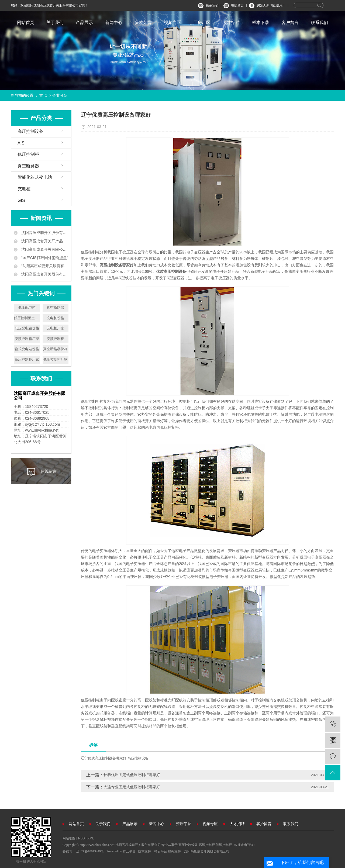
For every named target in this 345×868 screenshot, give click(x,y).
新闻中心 (114, 23)
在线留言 (237, 5)
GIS (21, 200)
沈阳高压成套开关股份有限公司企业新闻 (44, 233)
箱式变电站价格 (27, 349)
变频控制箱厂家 (27, 339)
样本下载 (261, 23)
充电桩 (24, 189)
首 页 (44, 95)
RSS (82, 838)
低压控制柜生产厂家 (27, 318)
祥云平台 (129, 851)
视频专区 (172, 23)
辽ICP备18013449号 (90, 851)
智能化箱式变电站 (35, 177)
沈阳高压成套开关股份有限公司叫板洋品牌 (44, 274)
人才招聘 (231, 23)
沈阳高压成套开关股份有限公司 (207, 851)
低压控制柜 (28, 154)
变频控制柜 (55, 339)
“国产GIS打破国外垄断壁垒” (44, 258)
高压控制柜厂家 (27, 359)
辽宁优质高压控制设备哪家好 (104, 758)
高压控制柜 (207, 845)
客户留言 (290, 23)
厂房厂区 (202, 23)
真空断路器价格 (55, 349)
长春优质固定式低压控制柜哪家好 (132, 775)
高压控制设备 (30, 131)
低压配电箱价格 (27, 328)
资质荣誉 (143, 23)
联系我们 (212, 5)
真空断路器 (28, 166)
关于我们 (55, 23)
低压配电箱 (27, 307)
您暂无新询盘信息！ (271, 5)
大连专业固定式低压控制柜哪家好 (132, 787)
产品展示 (84, 23)
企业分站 (60, 95)
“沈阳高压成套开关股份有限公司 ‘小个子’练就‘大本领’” (44, 266)
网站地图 (69, 838)
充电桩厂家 (55, 328)
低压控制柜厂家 (55, 359)
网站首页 (26, 23)
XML (91, 838)
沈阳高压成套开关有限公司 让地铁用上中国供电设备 (44, 249)
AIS (21, 143)
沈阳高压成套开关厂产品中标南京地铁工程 (44, 241)
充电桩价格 (55, 318)
